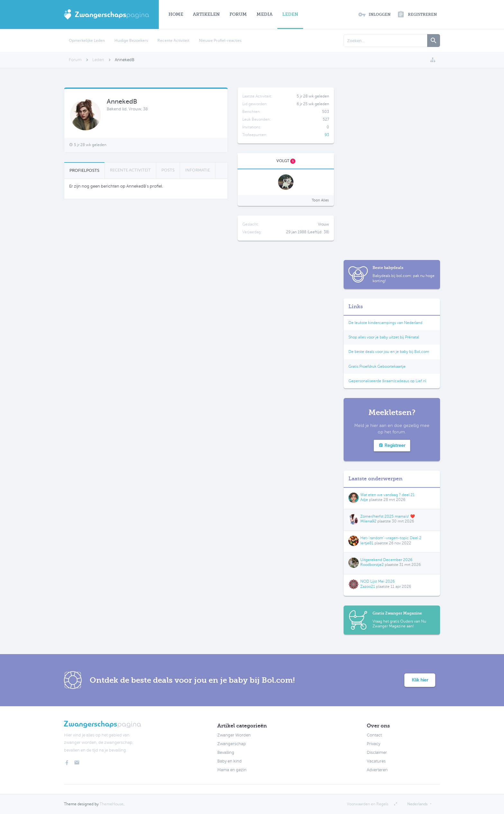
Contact (374, 735)
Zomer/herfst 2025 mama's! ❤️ (388, 516)
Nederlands (417, 804)
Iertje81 (367, 543)
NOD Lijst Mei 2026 (378, 581)
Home (176, 14)
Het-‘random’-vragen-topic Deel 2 (391, 538)
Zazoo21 (368, 587)
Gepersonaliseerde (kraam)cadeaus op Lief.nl (387, 381)
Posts (168, 170)
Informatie (198, 170)
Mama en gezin (232, 770)
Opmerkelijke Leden (87, 41)
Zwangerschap (232, 744)
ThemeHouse (112, 804)
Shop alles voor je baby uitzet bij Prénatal (384, 337)
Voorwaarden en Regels (368, 804)
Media (265, 14)
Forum (238, 14)
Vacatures (376, 761)
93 (327, 135)
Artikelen (206, 14)
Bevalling (226, 753)
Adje (364, 500)
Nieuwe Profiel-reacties (220, 41)
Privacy (373, 744)
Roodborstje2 (372, 565)
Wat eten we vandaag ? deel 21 (387, 495)
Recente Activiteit (173, 41)
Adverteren (377, 770)
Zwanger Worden (234, 735)
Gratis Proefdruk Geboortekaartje (377, 366)
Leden (290, 14)
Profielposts (84, 170)
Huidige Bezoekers (131, 41)
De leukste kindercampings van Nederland (385, 323)
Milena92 (368, 521)
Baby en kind (230, 761)
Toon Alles (320, 200)
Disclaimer (377, 753)
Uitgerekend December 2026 (386, 560)
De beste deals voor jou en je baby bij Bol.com (389, 352)
